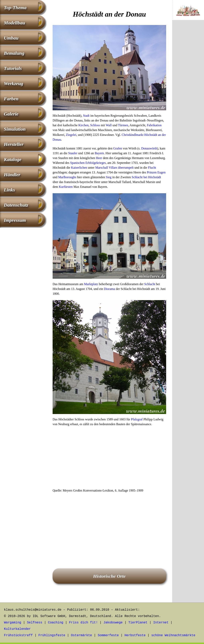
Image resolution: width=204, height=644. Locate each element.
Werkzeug (13, 84)
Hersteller (14, 144)
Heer (99, 158)
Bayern (99, 153)
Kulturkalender (17, 629)
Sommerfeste (108, 635)
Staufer (73, 153)
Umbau (11, 38)
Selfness (35, 623)
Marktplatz (91, 284)
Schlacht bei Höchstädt (146, 177)
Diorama (109, 289)
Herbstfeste (135, 635)
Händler (12, 175)
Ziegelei (71, 135)
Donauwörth (149, 148)
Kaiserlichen (79, 168)
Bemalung (14, 53)
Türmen (123, 125)
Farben (11, 99)
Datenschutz (16, 205)
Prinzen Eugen (156, 172)
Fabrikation (154, 125)
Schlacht (150, 284)
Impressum (15, 220)
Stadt (86, 116)
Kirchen (83, 125)
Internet (161, 623)
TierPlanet (138, 623)
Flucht (152, 168)
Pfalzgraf (137, 419)
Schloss (95, 125)
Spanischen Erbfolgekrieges (88, 163)
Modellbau (14, 23)
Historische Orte (109, 576)
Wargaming (13, 623)
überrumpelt (126, 168)
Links (9, 190)
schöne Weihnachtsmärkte (173, 635)
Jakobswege (113, 623)
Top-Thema (15, 8)
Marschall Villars (106, 168)
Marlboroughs (67, 177)
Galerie (11, 114)
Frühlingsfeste (52, 635)
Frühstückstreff (18, 635)
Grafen (118, 148)
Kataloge (13, 159)
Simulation (15, 129)
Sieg (109, 177)
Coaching (56, 623)
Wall (109, 125)
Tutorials (13, 68)
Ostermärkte (81, 635)
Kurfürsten (66, 187)
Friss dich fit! (83, 623)
